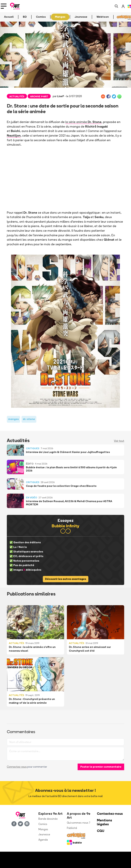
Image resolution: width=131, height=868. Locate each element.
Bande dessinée (48, 819)
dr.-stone (29, 419)
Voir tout (119, 441)
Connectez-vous (17, 767)
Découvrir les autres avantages (66, 579)
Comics (43, 824)
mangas (13, 419)
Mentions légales (104, 822)
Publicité (72, 828)
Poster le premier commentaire (101, 767)
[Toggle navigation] (4, 6)
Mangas (43, 829)
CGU (101, 831)
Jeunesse (44, 834)
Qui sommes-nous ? (79, 823)
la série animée (83, 122)
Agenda (43, 840)
